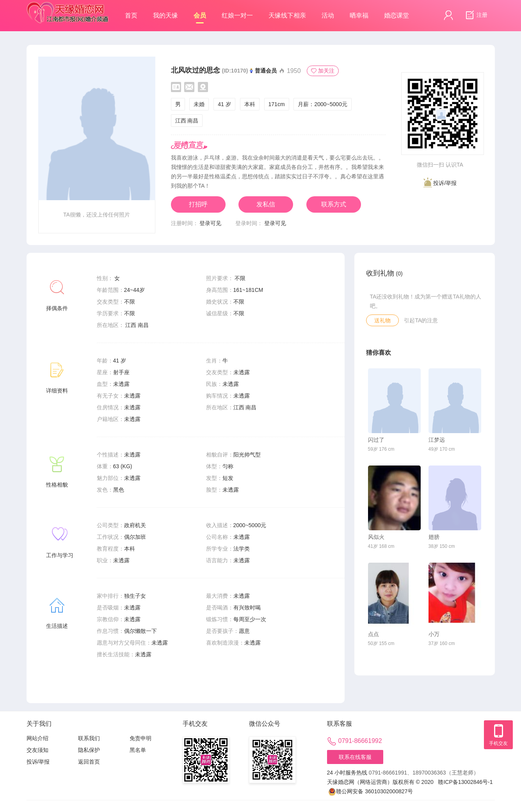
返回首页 (89, 762)
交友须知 (37, 750)
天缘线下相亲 (287, 15)
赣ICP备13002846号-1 (465, 782)
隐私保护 (89, 750)
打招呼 (198, 204)
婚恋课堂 (397, 15)
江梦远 (437, 440)
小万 (434, 634)
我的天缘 (165, 15)
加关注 (323, 71)
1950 (290, 71)
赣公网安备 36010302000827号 (371, 792)
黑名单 (138, 750)
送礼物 (382, 320)
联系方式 (334, 204)
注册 (476, 15)
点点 (373, 634)
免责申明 (140, 738)
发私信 (266, 204)
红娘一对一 (237, 15)
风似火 (376, 537)
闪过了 (376, 440)
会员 (200, 18)
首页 (131, 15)
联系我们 (89, 738)
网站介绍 (37, 738)
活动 (328, 15)
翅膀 (434, 537)
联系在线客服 (355, 757)
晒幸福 (359, 15)
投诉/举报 (440, 182)
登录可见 (210, 223)
